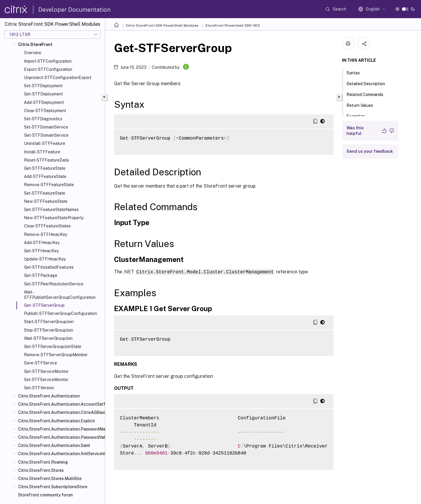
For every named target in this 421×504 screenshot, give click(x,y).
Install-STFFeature (42, 152)
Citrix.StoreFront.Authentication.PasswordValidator (60, 437)
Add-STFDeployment (44, 102)
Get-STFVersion (39, 388)
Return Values (363, 105)
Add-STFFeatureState (45, 176)
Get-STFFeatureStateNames (51, 210)
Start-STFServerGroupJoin (49, 322)
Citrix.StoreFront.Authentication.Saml (54, 445)
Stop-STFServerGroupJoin (49, 330)
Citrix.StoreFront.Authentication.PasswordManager (60, 429)
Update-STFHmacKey (45, 259)
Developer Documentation (74, 10)
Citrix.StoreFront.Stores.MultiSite (50, 479)
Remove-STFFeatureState (49, 185)
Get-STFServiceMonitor (46, 371)
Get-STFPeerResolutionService (54, 284)
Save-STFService (40, 363)
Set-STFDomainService (46, 127)
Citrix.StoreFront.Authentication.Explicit (57, 421)
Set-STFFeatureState (45, 193)
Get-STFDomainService (46, 135)
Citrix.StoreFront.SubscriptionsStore (53, 487)
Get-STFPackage (41, 275)
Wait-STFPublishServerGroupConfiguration (60, 295)
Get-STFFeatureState (45, 168)
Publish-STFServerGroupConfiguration (61, 313)
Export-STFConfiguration (48, 69)
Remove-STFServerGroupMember (56, 355)
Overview (33, 53)
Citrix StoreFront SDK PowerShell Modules (162, 25)
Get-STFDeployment (43, 94)
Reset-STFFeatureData (46, 160)
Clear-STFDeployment (45, 111)
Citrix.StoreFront (35, 44)
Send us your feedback (370, 151)
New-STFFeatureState (46, 201)
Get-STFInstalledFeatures (49, 267)
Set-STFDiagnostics (43, 119)
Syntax (356, 72)
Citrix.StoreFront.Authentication (49, 396)
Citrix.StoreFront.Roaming (43, 462)
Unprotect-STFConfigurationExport (58, 78)
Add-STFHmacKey (42, 243)
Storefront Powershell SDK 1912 (233, 25)
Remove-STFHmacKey (46, 234)
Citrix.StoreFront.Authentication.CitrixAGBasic (60, 412)
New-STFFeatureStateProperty (54, 218)
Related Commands (368, 94)
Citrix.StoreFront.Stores (41, 470)
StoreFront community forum (45, 495)
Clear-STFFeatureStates (47, 226)
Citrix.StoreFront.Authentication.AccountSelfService (60, 404)
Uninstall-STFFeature (45, 143)
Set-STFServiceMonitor (46, 380)
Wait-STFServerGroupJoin (48, 338)
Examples (359, 116)
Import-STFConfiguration (48, 61)
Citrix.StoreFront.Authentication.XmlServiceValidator (60, 454)
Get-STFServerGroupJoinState (53, 347)
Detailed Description (369, 83)
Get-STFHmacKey (41, 251)
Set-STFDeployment (43, 86)
